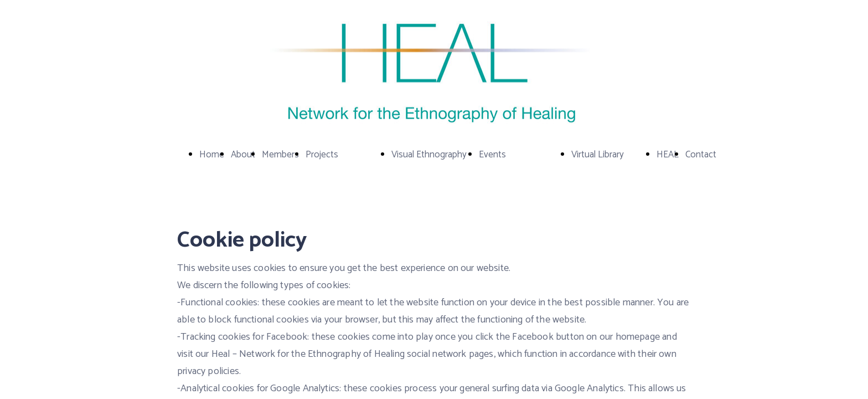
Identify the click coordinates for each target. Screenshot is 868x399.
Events (492, 155)
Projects (322, 155)
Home (212, 155)
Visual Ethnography (429, 155)
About (243, 155)
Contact (701, 155)
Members (280, 155)
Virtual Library (598, 155)
